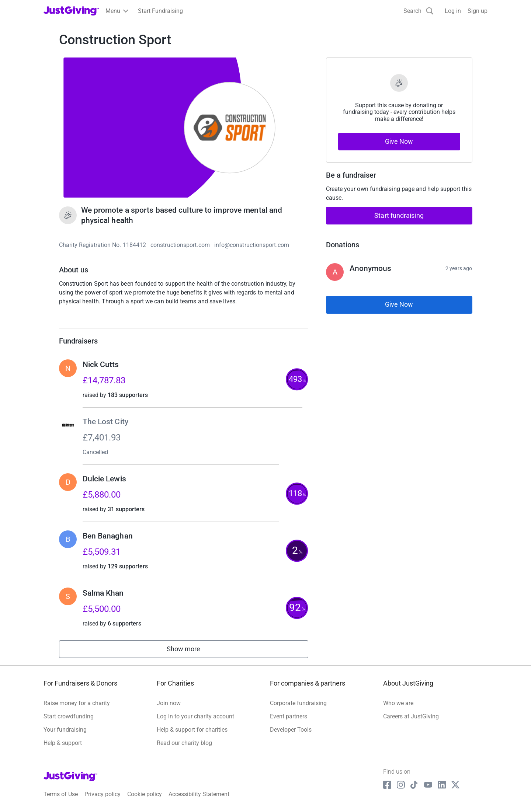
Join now (169, 703)
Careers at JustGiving (411, 716)
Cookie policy (145, 794)
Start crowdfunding (69, 716)
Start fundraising (399, 215)
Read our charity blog (184, 743)
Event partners (289, 716)
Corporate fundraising (298, 703)
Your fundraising (65, 730)
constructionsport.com (180, 245)
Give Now (399, 141)
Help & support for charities (192, 730)
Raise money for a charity (77, 703)
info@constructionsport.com (252, 245)
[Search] (419, 11)
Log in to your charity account (195, 716)
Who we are (398, 703)
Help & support (63, 743)
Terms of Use (61, 794)
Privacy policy (103, 794)
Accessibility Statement (199, 794)
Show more (192, 651)
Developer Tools (291, 730)
